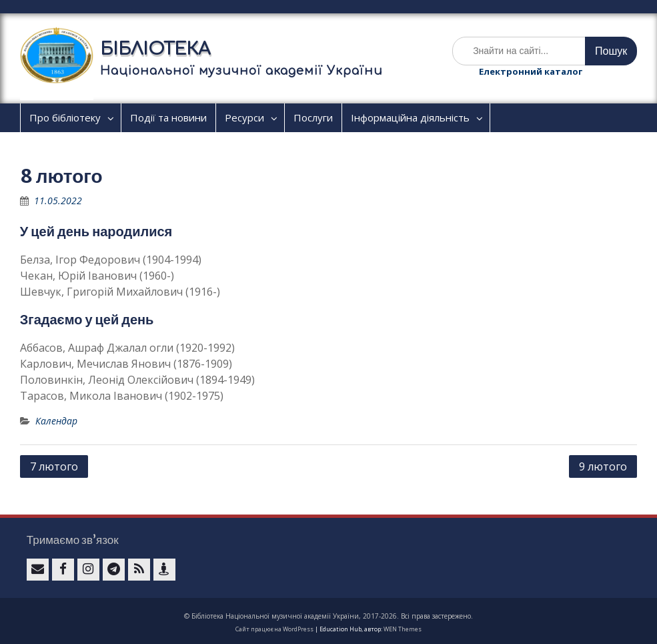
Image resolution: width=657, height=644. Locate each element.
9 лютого (603, 466)
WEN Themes (403, 629)
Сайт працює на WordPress (274, 629)
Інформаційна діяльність (410, 117)
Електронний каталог (531, 71)
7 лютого (54, 466)
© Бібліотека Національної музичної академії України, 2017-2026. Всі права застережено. (328, 616)
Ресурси (244, 117)
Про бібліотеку (65, 117)
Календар (56, 421)
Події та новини (168, 117)
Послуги (313, 117)
